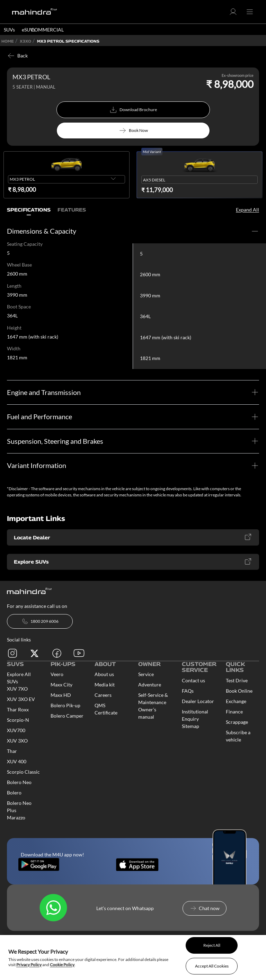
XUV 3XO (17, 741)
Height (14, 328)
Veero (57, 675)
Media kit (105, 685)
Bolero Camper (67, 716)
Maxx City (61, 685)
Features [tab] (72, 210)
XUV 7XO (17, 689)
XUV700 (16, 731)
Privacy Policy (29, 965)
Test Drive (237, 681)
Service (146, 675)
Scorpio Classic (23, 772)
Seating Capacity (25, 244)
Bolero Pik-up (65, 706)
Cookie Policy (62, 965)
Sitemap (190, 727)
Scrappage (237, 723)
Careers (103, 696)
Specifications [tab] (29, 210)
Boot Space (19, 307)
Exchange (236, 702)
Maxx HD (61, 696)
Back (17, 56)
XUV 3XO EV (21, 700)
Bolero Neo (19, 783)
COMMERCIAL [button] (47, 30)
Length (14, 286)
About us (104, 675)
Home (8, 41)
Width (14, 349)
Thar (12, 752)
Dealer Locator (198, 702)
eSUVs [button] (29, 30)
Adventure (150, 685)
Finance (234, 712)
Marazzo (16, 818)
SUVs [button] (9, 30)
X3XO (25, 41)
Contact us (193, 681)
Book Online (239, 691)
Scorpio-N (18, 721)
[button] (233, 14)
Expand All (247, 210)
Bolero (14, 793)
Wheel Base (19, 265)
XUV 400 (17, 762)
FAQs (188, 691)
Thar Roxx (18, 710)
